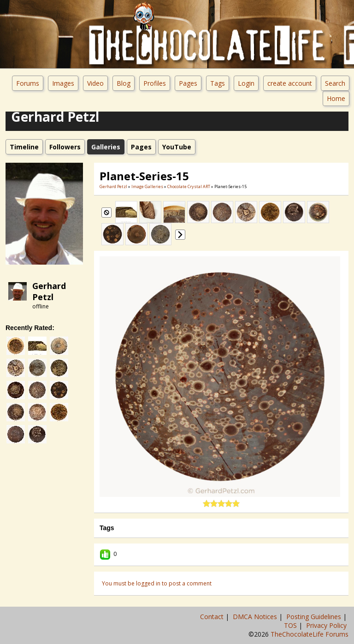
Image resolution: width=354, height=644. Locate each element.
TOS (291, 625)
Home (336, 98)
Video (95, 83)
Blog (124, 83)
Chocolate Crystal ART (189, 186)
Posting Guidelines (315, 617)
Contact (213, 617)
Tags (218, 83)
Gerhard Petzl (49, 291)
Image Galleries (147, 186)
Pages (188, 83)
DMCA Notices (256, 617)
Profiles (155, 83)
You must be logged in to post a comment (157, 583)
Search (335, 83)
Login (246, 83)
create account (290, 83)
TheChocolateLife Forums (310, 634)
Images (63, 83)
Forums (28, 83)
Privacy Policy (327, 625)
